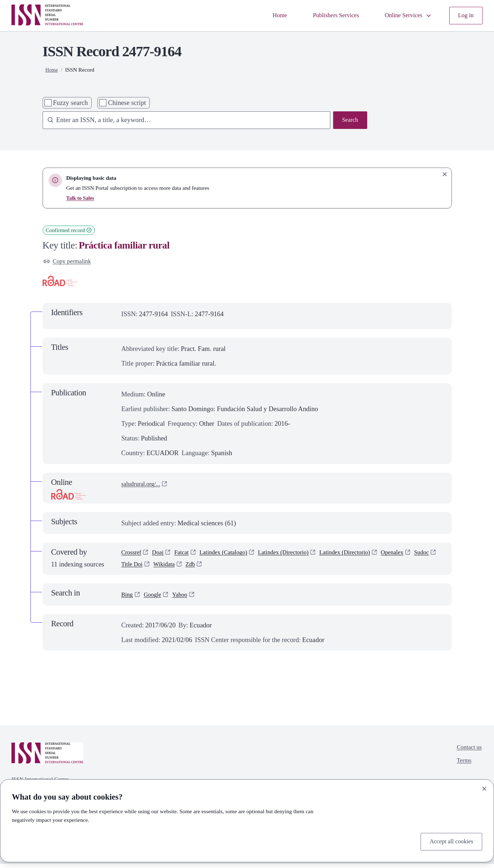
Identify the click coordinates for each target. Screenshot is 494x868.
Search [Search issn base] (349, 121)
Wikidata (195, 568)
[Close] (484, 787)
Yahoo (184, 599)
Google (155, 599)
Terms (462, 768)
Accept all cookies (449, 841)
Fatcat (186, 555)
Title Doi (161, 568)
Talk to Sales (81, 198)
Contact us (468, 753)
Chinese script (127, 103)
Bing (128, 599)
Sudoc (130, 568)
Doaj (161, 555)
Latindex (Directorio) (299, 555)
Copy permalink (70, 262)
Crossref (133, 555)
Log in (465, 16)
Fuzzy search (71, 103)
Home (266, 16)
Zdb (224, 568)
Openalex (419, 555)
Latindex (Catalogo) (232, 555)
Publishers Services (326, 16)
